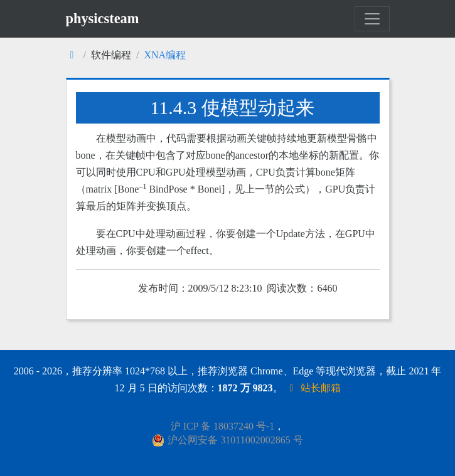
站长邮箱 (313, 388)
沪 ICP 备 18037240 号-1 (223, 426)
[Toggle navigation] (372, 19)
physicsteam (103, 19)
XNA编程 (165, 55)
